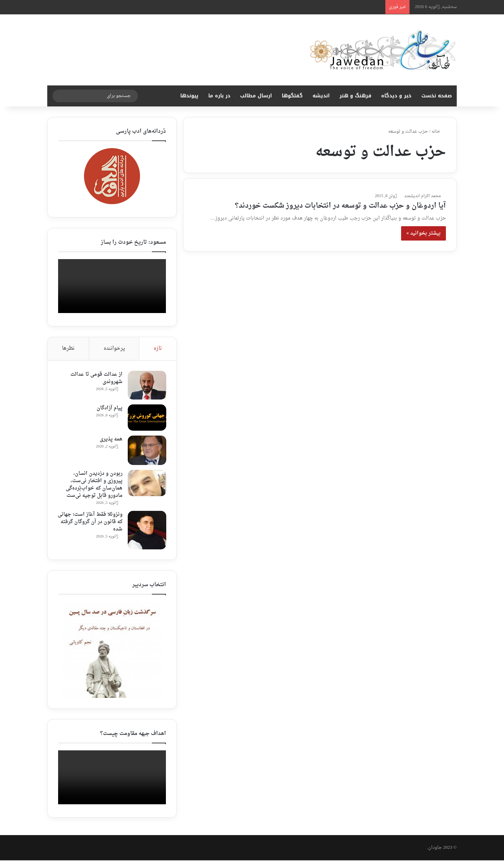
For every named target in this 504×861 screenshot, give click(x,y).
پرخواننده (114, 349)
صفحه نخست (437, 96)
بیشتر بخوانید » (423, 233)
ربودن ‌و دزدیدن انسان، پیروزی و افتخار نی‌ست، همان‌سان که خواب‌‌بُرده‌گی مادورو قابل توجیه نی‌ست (94, 485)
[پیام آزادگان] (147, 418)
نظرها (68, 349)
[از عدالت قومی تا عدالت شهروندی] (147, 386)
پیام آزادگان (109, 408)
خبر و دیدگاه (396, 96)
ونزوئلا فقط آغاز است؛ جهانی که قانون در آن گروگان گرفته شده (90, 522)
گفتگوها (292, 96)
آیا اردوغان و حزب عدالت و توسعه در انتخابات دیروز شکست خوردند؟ (340, 206)
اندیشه (321, 96)
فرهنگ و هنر (355, 96)
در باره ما (219, 96)
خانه (439, 131)
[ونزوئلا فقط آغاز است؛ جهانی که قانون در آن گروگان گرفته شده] (147, 530)
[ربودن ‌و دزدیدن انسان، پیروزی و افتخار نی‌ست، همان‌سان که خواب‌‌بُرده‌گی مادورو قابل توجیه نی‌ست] (147, 483)
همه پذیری (111, 440)
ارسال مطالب (256, 96)
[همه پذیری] (147, 451)
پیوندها (189, 96)
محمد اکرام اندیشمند (422, 196)
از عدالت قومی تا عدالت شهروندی (96, 379)
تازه (158, 349)
